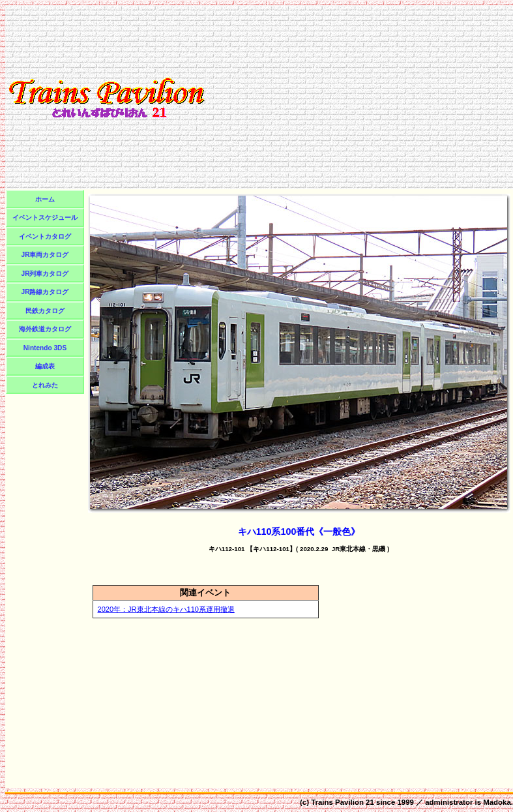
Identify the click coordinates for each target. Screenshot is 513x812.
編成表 (45, 366)
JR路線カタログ (45, 292)
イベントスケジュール (45, 218)
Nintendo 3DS (45, 348)
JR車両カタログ (45, 255)
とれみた (45, 385)
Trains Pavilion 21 (343, 802)
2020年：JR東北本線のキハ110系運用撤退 (167, 609)
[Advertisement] (359, 97)
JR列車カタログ (45, 274)
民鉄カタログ (45, 311)
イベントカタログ (45, 236)
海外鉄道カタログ (45, 329)
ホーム (45, 199)
